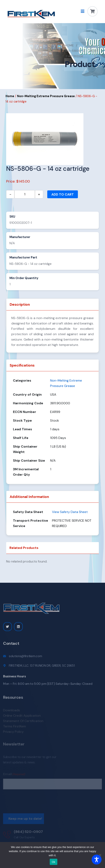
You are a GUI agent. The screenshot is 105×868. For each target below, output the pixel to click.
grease (89, 318)
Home (69, 45)
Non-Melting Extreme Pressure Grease (46, 96)
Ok (54, 862)
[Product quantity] (25, 194)
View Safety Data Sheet (70, 512)
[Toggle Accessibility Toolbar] (97, 860)
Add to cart (63, 194)
